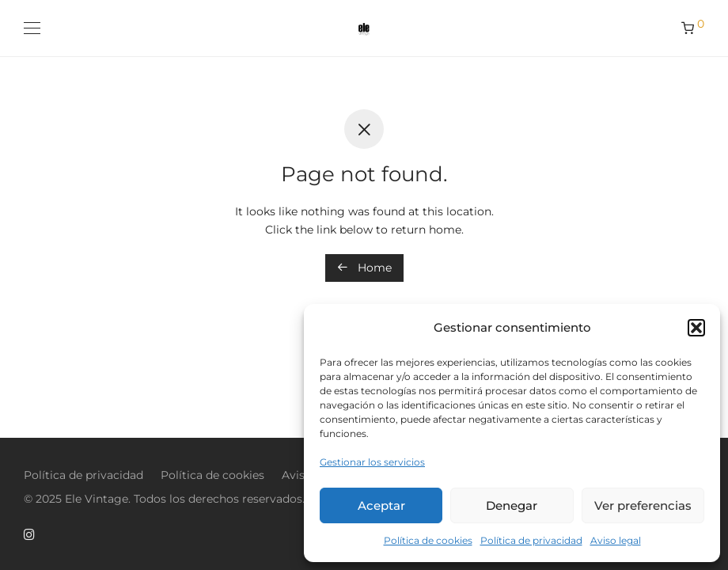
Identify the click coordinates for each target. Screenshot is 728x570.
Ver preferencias (643, 505)
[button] (696, 328)
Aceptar (381, 505)
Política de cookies (428, 540)
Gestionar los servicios (372, 462)
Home (364, 268)
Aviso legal (616, 540)
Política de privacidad (531, 540)
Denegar (512, 505)
